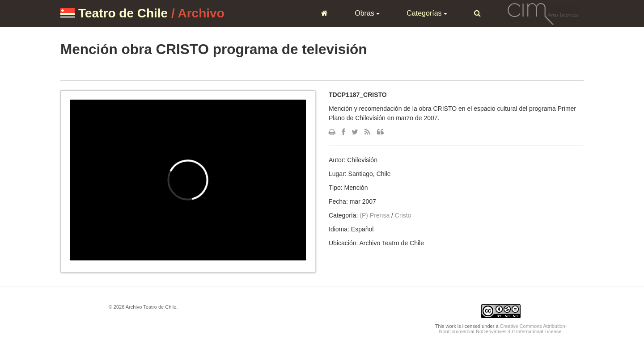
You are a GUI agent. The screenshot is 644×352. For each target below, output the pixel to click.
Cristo (403, 215)
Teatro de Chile (123, 13)
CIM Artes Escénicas (543, 13)
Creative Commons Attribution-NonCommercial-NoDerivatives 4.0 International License (503, 329)
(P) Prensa (375, 215)
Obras (367, 13)
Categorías (427, 13)
